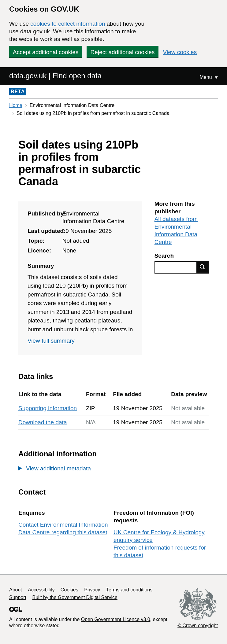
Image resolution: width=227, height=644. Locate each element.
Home (16, 105)
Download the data (43, 422)
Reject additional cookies (122, 52)
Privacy (92, 590)
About (16, 590)
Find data (203, 267)
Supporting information (48, 408)
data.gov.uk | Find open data (55, 76)
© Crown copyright (198, 626)
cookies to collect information (68, 24)
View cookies (180, 52)
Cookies (69, 590)
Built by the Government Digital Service (75, 597)
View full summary (51, 341)
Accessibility (41, 590)
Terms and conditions (129, 590)
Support (18, 597)
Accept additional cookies (46, 52)
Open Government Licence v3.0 (116, 619)
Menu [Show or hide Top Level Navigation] (207, 77)
